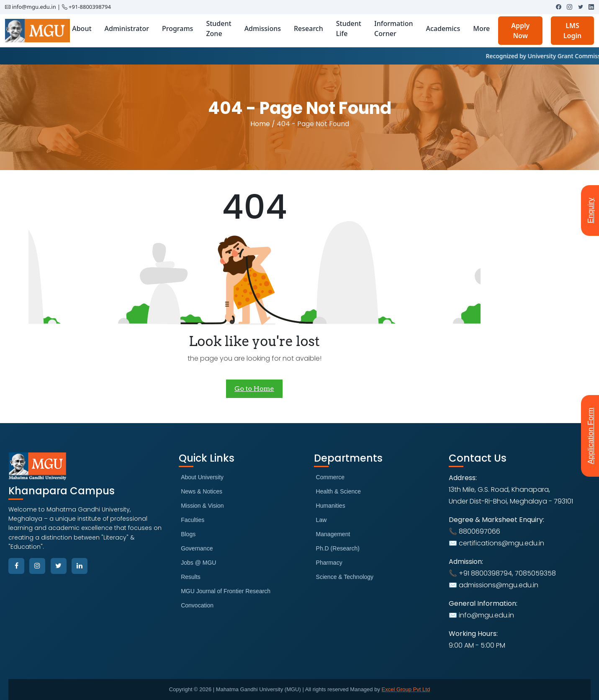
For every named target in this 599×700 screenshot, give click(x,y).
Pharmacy (329, 563)
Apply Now (520, 31)
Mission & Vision (202, 506)
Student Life (349, 28)
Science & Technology (345, 577)
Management (333, 534)
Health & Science (338, 491)
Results (191, 577)
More (481, 28)
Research (308, 28)
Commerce (330, 477)
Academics (443, 28)
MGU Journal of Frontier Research (226, 591)
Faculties (193, 520)
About (82, 28)
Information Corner (394, 28)
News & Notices (202, 491)
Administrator (127, 28)
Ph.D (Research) (338, 548)
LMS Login (572, 31)
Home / (263, 124)
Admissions (263, 28)
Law (321, 520)
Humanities (331, 506)
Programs (177, 28)
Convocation (197, 605)
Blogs (188, 534)
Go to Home (254, 389)
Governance (197, 548)
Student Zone (219, 28)
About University (202, 477)
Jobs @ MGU (198, 563)
